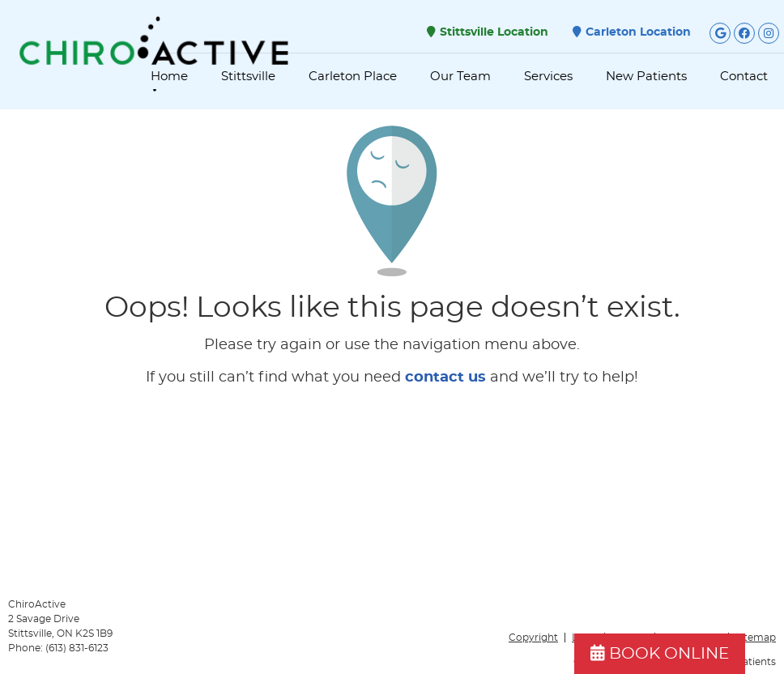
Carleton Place (353, 77)
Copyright (533, 638)
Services (548, 77)
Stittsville (248, 77)
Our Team (460, 77)
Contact (744, 77)
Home (169, 77)
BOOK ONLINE (660, 653)
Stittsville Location (488, 32)
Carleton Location (632, 32)
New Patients (646, 77)
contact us (445, 378)
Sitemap (756, 638)
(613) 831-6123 (77, 648)
